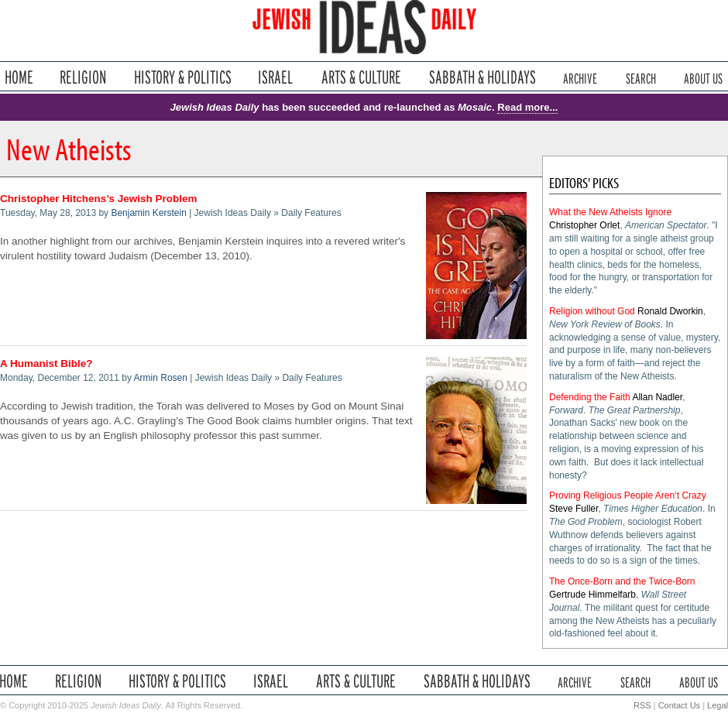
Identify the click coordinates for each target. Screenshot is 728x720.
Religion (83, 77)
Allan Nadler (657, 397)
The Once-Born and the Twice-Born (622, 581)
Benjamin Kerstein (148, 213)
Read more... (527, 107)
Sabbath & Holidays (482, 77)
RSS (642, 705)
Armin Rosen (161, 378)
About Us (703, 77)
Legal (718, 705)
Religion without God (592, 311)
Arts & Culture (361, 77)
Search (641, 77)
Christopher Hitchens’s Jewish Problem (99, 199)
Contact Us (679, 705)
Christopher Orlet (584, 225)
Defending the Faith (590, 397)
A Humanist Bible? (46, 363)
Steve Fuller (573, 509)
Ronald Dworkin (670, 311)
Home (19, 77)
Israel (276, 77)
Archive (580, 77)
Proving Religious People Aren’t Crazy (628, 495)
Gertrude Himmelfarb (592, 595)
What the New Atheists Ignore (610, 212)
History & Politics (183, 77)
